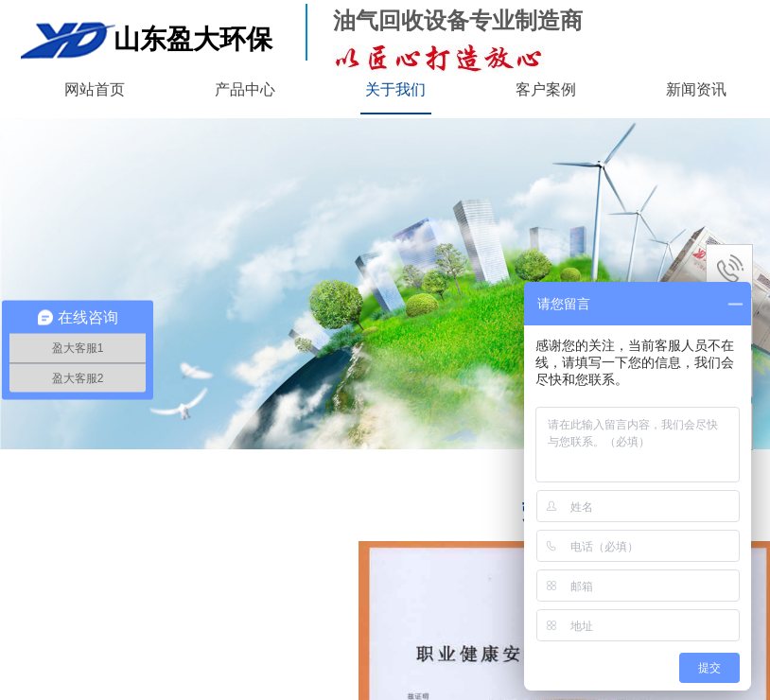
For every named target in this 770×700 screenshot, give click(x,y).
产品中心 (245, 89)
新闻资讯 (696, 89)
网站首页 (95, 89)
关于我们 (395, 89)
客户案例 (546, 89)
